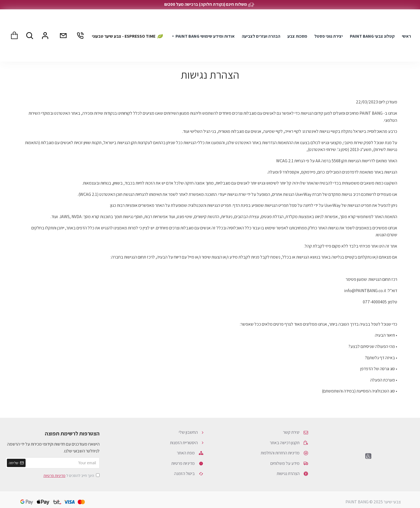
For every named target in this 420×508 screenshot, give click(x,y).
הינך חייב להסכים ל (71, 476)
